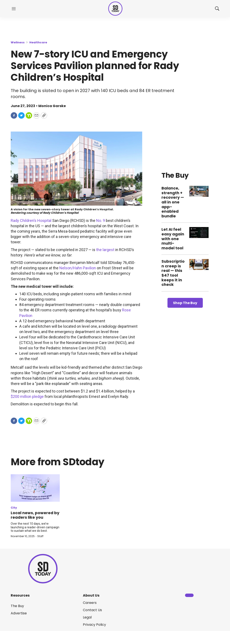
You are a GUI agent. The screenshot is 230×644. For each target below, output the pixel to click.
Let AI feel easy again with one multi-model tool (173, 239)
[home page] (115, 9)
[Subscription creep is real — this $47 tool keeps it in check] (199, 264)
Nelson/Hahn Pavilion (78, 268)
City (14, 508)
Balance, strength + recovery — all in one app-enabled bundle (173, 202)
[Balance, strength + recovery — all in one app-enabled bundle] (199, 191)
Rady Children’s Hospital (31, 220)
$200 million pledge (27, 396)
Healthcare (38, 42)
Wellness (18, 42)
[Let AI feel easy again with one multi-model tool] (199, 233)
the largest (105, 250)
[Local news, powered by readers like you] (35, 488)
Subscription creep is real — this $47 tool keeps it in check (173, 273)
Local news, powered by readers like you (35, 515)
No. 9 (101, 220)
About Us (91, 595)
